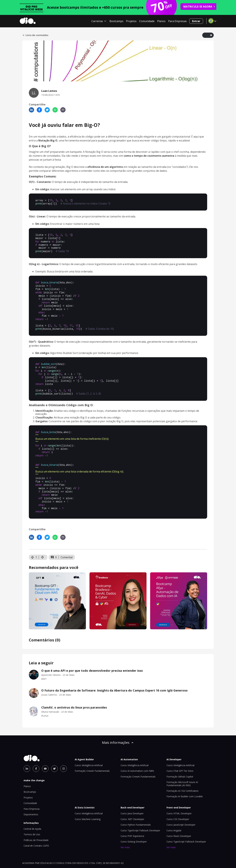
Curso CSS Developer (178, 802)
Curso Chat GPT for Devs (180, 753)
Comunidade (147, 21)
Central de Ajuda (32, 811)
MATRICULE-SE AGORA (199, 7)
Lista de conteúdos (35, 35)
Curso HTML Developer (179, 796)
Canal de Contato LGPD (36, 828)
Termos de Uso (32, 817)
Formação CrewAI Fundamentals (92, 753)
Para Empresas (177, 21)
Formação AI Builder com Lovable (185, 779)
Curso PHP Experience (132, 819)
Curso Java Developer (132, 796)
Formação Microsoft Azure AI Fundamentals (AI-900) (182, 766)
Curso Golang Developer (134, 824)
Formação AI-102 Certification (182, 773)
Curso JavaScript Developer (181, 807)
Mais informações (118, 725)
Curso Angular (174, 813)
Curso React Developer (179, 819)
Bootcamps (116, 21)
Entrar (196, 21)
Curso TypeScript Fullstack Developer (140, 813)
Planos (161, 21)
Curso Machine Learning (88, 802)
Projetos (131, 21)
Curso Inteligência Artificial (89, 748)
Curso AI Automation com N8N (137, 753)
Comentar (67, 540)
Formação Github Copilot (180, 759)
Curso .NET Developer (132, 802)
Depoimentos (31, 797)
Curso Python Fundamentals (136, 807)
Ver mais (125, 830)
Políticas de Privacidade (36, 823)
